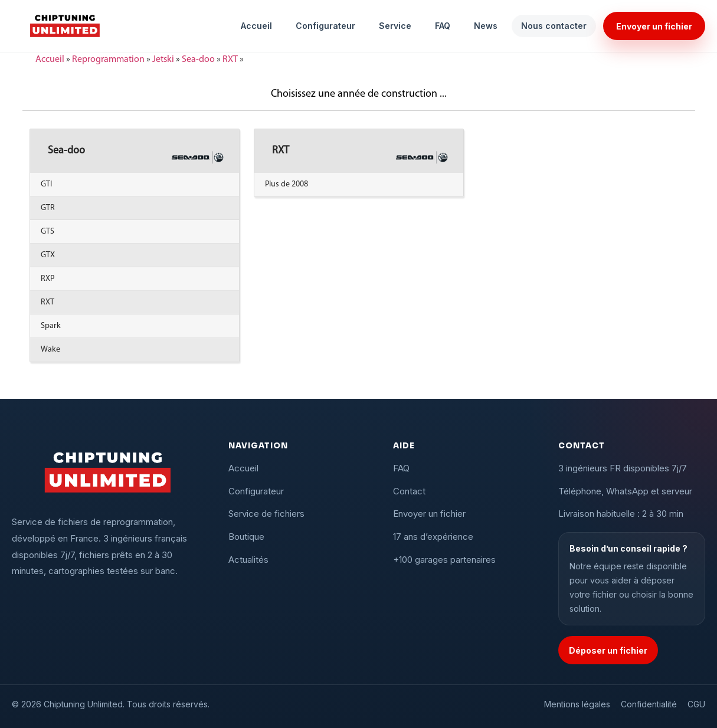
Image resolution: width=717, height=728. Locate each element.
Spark (51, 326)
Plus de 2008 (287, 184)
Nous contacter (554, 26)
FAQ (443, 26)
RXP (48, 279)
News (486, 26)
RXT (230, 60)
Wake (50, 350)
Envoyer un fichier (654, 26)
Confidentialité (649, 704)
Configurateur (325, 26)
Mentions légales (577, 704)
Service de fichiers (266, 514)
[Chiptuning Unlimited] (65, 26)
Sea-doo (198, 60)
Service (395, 26)
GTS (48, 232)
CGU (696, 704)
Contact (409, 491)
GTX (48, 255)
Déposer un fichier (608, 650)
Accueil (256, 26)
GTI (46, 184)
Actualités (248, 560)
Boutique (246, 537)
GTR (48, 208)
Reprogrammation (108, 60)
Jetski (163, 60)
